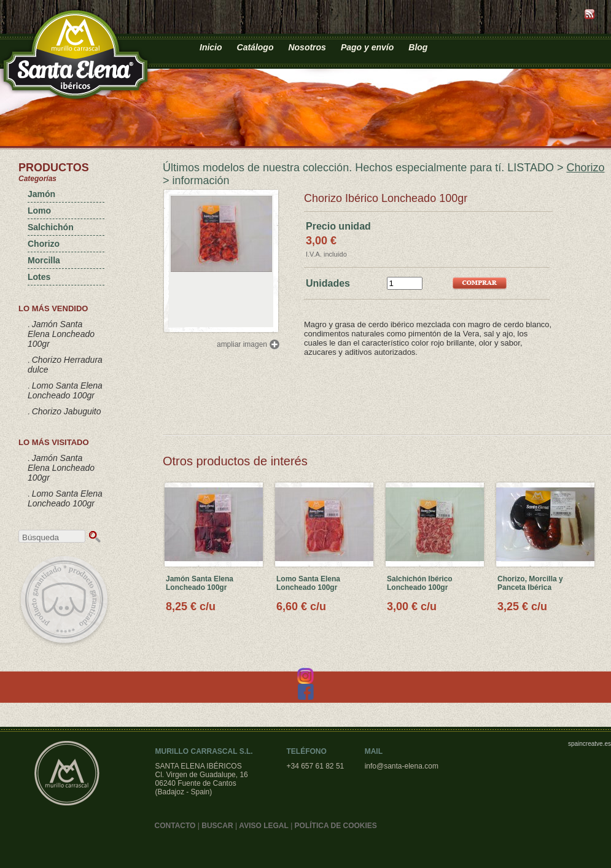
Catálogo (255, 47)
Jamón (41, 194)
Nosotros (307, 47)
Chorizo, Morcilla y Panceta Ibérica (530, 583)
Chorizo (44, 244)
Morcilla (44, 260)
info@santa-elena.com (402, 766)
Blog (418, 47)
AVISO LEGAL (263, 826)
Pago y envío (367, 47)
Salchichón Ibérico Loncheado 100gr (420, 583)
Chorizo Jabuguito (67, 411)
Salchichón (51, 227)
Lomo (39, 211)
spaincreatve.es (590, 744)
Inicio (211, 47)
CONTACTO (175, 826)
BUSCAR (217, 826)
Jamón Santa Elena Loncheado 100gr (61, 334)
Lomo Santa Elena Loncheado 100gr (65, 390)
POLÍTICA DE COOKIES (336, 826)
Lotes (39, 277)
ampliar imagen (242, 344)
